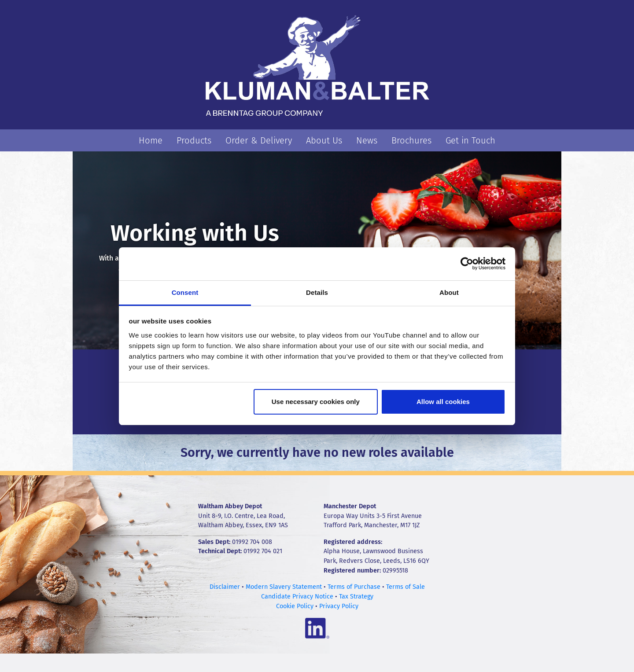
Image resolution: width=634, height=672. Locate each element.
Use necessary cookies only (316, 402)
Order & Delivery (259, 140)
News (367, 140)
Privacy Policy (339, 606)
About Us (324, 140)
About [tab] (449, 292)
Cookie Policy (295, 606)
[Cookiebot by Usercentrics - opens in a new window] (467, 264)
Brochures (411, 140)
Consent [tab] (185, 292)
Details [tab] (317, 292)
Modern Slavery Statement (284, 587)
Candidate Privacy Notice (297, 597)
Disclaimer (225, 587)
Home (151, 140)
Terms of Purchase (354, 587)
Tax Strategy (356, 597)
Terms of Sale (405, 587)
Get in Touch (470, 140)
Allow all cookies (443, 402)
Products (194, 140)
